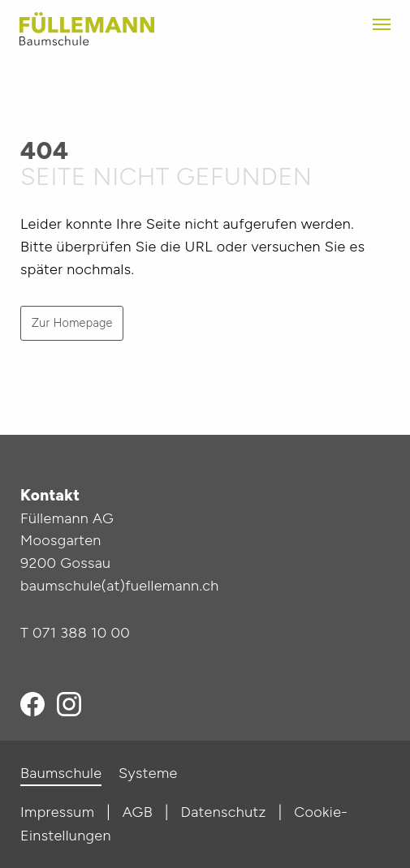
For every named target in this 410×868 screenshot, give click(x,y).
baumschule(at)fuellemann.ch (120, 586)
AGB (138, 812)
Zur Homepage (72, 323)
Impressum (57, 812)
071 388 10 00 (81, 633)
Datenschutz (224, 812)
